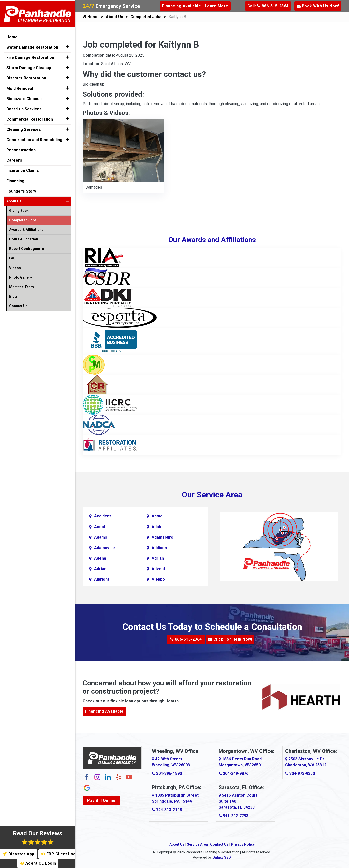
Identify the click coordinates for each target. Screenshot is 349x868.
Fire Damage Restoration (30, 57)
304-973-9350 (300, 774)
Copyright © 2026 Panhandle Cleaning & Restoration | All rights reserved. (214, 852)
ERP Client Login (58, 854)
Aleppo (158, 579)
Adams (101, 537)
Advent (158, 569)
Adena (100, 558)
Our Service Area (212, 495)
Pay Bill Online (101, 800)
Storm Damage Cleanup (29, 67)
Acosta (101, 527)
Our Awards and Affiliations (212, 240)
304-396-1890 (167, 774)
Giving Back (19, 210)
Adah (156, 527)
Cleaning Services (24, 128)
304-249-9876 (233, 774)
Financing (15, 180)
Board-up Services (24, 108)
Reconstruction (21, 149)
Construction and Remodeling (34, 139)
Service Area (197, 844)
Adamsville (105, 548)
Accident (103, 516)
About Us (115, 17)
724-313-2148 (167, 810)
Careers (14, 159)
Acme (157, 516)
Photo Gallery (20, 276)
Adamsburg (163, 537)
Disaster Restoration (26, 77)
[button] (67, 46)
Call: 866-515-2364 (268, 6)
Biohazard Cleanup (24, 98)
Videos (15, 267)
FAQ (12, 257)
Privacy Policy (243, 844)
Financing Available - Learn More (195, 6)
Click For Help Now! (230, 639)
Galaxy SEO (222, 857)
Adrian (158, 558)
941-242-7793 (233, 816)
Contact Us (219, 844)
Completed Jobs (146, 17)
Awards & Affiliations (26, 229)
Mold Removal (20, 87)
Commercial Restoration (30, 118)
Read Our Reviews (38, 838)
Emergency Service (111, 6)
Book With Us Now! (318, 6)
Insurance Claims (23, 170)
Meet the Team (21, 286)
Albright (102, 579)
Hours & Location (24, 238)
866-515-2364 (186, 639)
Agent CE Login (38, 863)
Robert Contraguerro (27, 248)
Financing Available (104, 711)
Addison (159, 548)
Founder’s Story (21, 190)
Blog (13, 295)
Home (91, 17)
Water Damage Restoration (32, 46)
